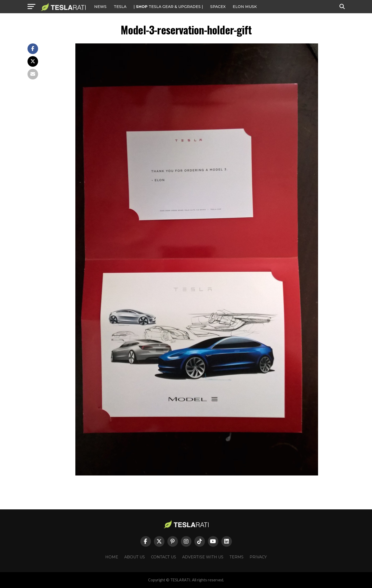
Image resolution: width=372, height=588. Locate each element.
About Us (135, 557)
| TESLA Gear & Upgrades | (168, 7)
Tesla (120, 7)
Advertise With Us (203, 557)
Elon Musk (245, 7)
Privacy (258, 557)
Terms (236, 557)
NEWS (100, 7)
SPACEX (218, 7)
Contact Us (164, 557)
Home (112, 557)
